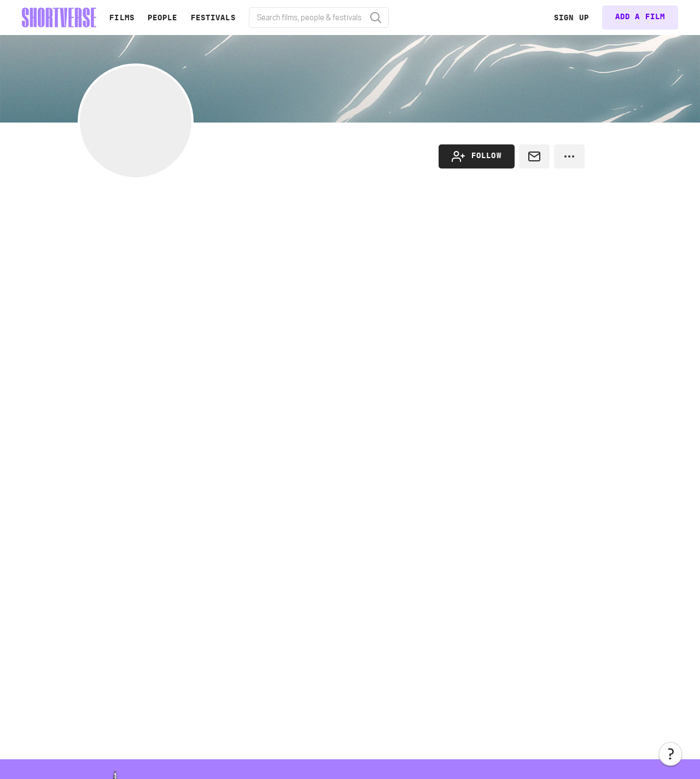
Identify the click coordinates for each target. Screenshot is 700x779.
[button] (670, 754)
